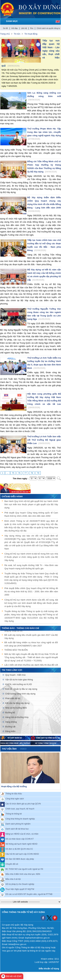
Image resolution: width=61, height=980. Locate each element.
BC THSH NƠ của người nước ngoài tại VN (24, 869)
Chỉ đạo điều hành (12, 496)
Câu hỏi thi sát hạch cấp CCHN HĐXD (22, 854)
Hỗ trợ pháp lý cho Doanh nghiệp (20, 884)
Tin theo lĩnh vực (12, 670)
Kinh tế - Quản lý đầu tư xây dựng (21, 689)
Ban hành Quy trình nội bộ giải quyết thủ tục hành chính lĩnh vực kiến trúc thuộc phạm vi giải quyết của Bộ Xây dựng (31, 504)
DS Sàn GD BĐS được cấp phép (20, 859)
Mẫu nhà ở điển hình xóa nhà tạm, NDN (23, 874)
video (23, 749)
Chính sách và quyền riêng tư (48, 28)
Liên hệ (24, 28)
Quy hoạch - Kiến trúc (16, 675)
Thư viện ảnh (9, 749)
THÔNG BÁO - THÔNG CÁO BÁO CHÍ (20, 628)
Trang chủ (5, 34)
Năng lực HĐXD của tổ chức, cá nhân (22, 834)
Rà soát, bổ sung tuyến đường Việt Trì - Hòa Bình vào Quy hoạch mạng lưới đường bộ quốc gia (31, 567)
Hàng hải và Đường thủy (17, 717)
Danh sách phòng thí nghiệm (18, 824)
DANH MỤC (12, 21)
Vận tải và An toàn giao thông (19, 680)
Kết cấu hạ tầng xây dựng (17, 703)
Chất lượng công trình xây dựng (20, 694)
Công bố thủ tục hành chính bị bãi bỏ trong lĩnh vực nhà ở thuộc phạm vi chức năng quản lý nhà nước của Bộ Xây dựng (31, 557)
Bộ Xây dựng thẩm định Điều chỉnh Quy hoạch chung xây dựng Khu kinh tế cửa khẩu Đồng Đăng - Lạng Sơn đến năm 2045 (44, 204)
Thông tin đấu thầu (14, 794)
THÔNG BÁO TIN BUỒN (16, 650)
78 (32, 473)
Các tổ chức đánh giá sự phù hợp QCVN (23, 804)
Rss (32, 28)
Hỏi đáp (15, 28)
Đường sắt (10, 727)
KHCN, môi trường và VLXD (19, 684)
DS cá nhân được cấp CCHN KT (20, 839)
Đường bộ (10, 712)
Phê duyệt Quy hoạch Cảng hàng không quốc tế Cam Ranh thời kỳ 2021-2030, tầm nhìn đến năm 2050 (31, 514)
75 (13, 473)
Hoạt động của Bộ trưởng (14, 786)
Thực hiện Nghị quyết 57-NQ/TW (20, 889)
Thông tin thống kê (14, 814)
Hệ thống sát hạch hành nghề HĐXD (21, 844)
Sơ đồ (6, 28)
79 (38, 473)
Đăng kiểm (10, 731)
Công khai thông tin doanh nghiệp (20, 819)
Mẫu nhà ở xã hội (13, 879)
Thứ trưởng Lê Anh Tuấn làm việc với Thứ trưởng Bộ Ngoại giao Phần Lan (44, 440)
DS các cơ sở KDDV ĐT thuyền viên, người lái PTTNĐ (29, 894)
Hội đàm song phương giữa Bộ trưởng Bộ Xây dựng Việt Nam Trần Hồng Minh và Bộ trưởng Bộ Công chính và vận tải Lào (44, 401)
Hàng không (11, 722)
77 (26, 473)
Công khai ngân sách (15, 799)
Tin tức (17, 34)
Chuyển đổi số (12, 864)
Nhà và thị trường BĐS (16, 708)
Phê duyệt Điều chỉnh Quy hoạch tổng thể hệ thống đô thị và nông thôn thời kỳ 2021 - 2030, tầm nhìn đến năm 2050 (31, 592)
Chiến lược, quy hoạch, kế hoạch (20, 809)
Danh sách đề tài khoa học (17, 829)
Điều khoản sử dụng (49, 969)
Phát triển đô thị (13, 698)
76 (19, 473)
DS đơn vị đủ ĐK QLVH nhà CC (19, 849)
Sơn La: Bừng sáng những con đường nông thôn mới (44, 96)
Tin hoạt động (31, 34)
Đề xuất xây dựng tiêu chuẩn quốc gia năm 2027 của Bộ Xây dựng (31, 637)
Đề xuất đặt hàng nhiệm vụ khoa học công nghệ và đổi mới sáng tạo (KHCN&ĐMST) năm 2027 (31, 644)
